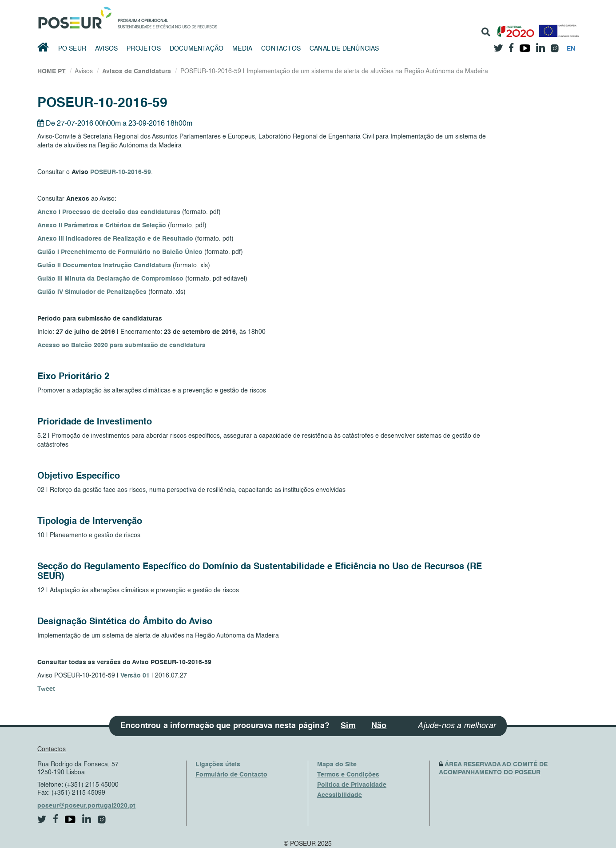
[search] (486, 32)
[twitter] (499, 45)
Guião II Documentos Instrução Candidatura (104, 265)
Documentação (197, 49)
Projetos (144, 49)
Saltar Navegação (245, 4)
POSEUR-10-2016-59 (121, 172)
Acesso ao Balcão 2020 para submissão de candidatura (121, 345)
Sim (348, 726)
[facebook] (512, 45)
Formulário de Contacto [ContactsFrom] (231, 775)
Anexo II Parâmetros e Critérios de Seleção (102, 226)
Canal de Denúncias (344, 49)
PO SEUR (72, 49)
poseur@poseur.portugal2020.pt (86, 806)
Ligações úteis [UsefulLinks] (218, 765)
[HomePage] (73, 16)
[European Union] (557, 28)
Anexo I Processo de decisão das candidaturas (109, 212)
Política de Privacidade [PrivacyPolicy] (352, 785)
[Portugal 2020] (514, 28)
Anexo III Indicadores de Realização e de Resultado (115, 239)
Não (379, 726)
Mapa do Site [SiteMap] (337, 765)
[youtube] (525, 45)
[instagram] (555, 45)
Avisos (106, 49)
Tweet (46, 689)
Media (242, 49)
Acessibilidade (340, 795)
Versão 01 (135, 676)
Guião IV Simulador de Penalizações (92, 292)
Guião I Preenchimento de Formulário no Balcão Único (120, 252)
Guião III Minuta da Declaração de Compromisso (110, 279)
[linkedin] (541, 45)
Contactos (281, 49)
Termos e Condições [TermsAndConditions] (348, 775)
